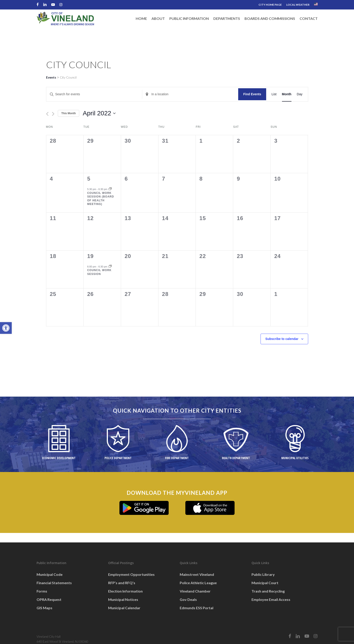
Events (51, 77)
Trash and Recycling (268, 591)
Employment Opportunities (131, 574)
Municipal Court (265, 583)
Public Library (263, 574)
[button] (6, 328)
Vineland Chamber (195, 591)
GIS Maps (44, 608)
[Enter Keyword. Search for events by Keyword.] (94, 94)
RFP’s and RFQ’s (122, 583)
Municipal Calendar (124, 608)
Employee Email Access (271, 599)
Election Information (125, 591)
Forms (42, 591)
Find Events (252, 94)
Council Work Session (99, 272)
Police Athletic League (198, 583)
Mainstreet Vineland (197, 574)
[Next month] (53, 114)
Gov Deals (188, 599)
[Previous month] (47, 114)
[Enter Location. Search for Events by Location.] (190, 94)
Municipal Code (50, 574)
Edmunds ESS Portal (197, 608)
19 (90, 256)
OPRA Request (49, 599)
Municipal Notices (123, 599)
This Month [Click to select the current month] (69, 113)
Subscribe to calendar (282, 339)
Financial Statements (54, 583)
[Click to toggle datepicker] (99, 113)
